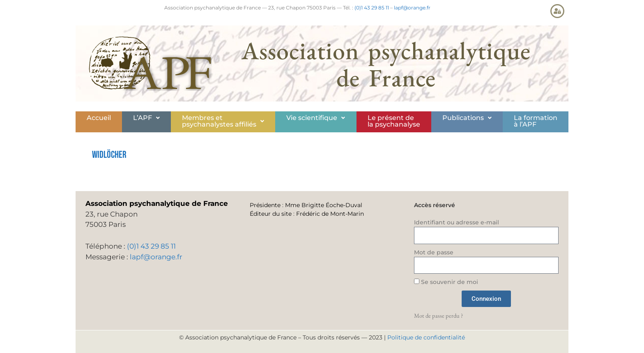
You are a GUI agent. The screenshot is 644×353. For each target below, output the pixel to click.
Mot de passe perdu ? (438, 315)
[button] (146, 118)
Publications (467, 118)
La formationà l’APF (536, 121)
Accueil (99, 118)
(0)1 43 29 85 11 (372, 8)
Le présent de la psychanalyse (394, 121)
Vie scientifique (316, 118)
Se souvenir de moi (446, 282)
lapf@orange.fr (412, 8)
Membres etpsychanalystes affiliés (223, 121)
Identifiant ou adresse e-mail (457, 222)
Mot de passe (434, 252)
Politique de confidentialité (426, 337)
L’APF (146, 118)
